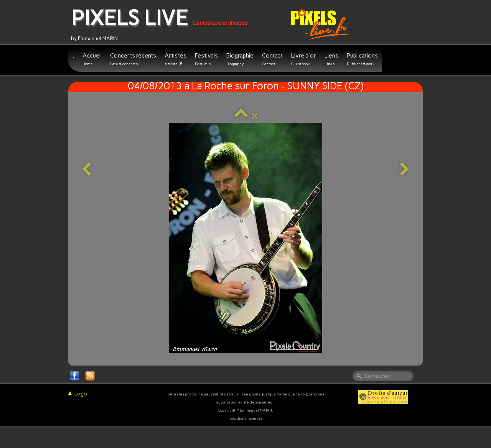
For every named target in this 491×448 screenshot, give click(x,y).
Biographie (240, 59)
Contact (272, 59)
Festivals (206, 59)
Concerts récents (133, 59)
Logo (78, 394)
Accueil (92, 59)
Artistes (175, 59)
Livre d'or (304, 59)
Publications (362, 59)
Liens (331, 59)
